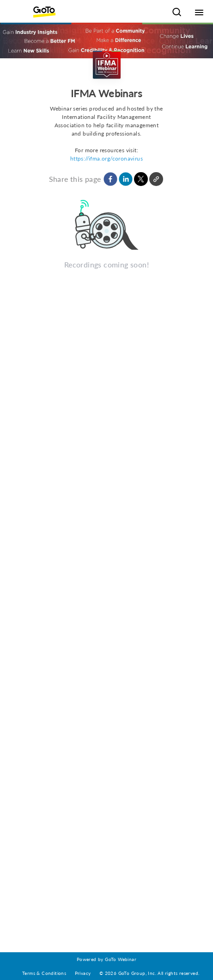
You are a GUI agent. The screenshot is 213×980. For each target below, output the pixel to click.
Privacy (83, 973)
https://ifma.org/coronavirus (106, 158)
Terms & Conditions (44, 973)
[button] (110, 179)
